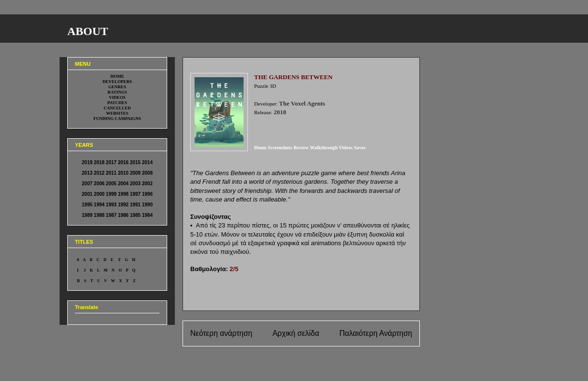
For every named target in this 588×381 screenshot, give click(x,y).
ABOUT (88, 31)
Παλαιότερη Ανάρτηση (376, 333)
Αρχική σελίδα (296, 333)
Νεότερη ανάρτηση (221, 333)
